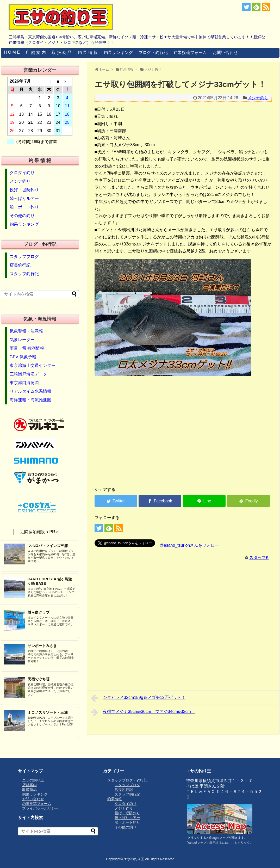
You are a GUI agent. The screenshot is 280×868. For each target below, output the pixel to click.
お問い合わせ (225, 53)
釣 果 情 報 (88, 53)
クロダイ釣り (22, 173)
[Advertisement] (89, 442)
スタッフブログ (24, 257)
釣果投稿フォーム (190, 53)
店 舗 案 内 (36, 53)
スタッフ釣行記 (24, 274)
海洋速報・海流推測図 (30, 400)
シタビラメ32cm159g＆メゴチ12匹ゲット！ (138, 698)
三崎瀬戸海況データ (28, 374)
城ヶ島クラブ (39, 612)
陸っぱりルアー (24, 198)
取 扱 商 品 (62, 53)
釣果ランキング (118, 53)
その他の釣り (22, 216)
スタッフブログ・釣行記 (127, 780)
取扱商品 (29, 790)
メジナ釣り (258, 98)
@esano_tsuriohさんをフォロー (189, 545)
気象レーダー (22, 340)
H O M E (12, 52)
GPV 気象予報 (23, 357)
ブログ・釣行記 (153, 53)
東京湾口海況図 (24, 383)
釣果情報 (115, 799)
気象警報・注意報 (26, 331)
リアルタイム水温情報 (30, 391)
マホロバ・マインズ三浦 (48, 546)
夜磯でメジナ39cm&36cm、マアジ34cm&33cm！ (143, 712)
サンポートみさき (42, 646)
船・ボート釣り (24, 207)
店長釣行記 (20, 265)
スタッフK (259, 558)
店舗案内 (29, 785)
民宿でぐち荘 (39, 679)
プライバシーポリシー (40, 808)
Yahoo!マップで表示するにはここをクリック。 (220, 843)
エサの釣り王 (33, 780)
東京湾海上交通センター (33, 365)
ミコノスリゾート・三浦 (48, 712)
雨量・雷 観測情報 (27, 348)
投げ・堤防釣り (24, 190)
